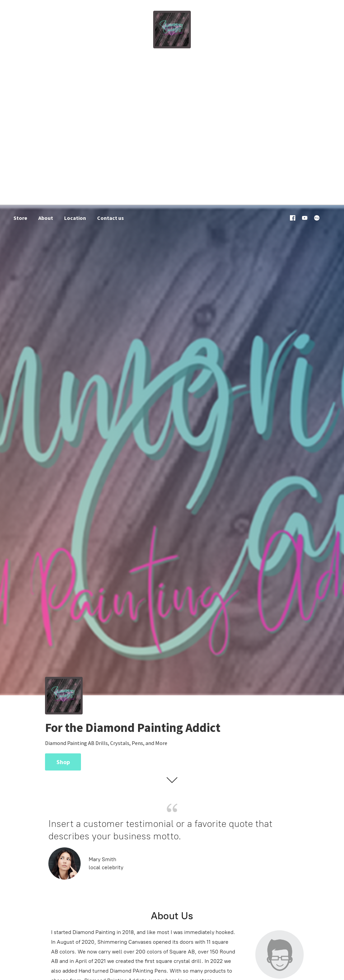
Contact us (111, 218)
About (46, 218)
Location (75, 218)
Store (20, 218)
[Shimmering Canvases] (172, 30)
